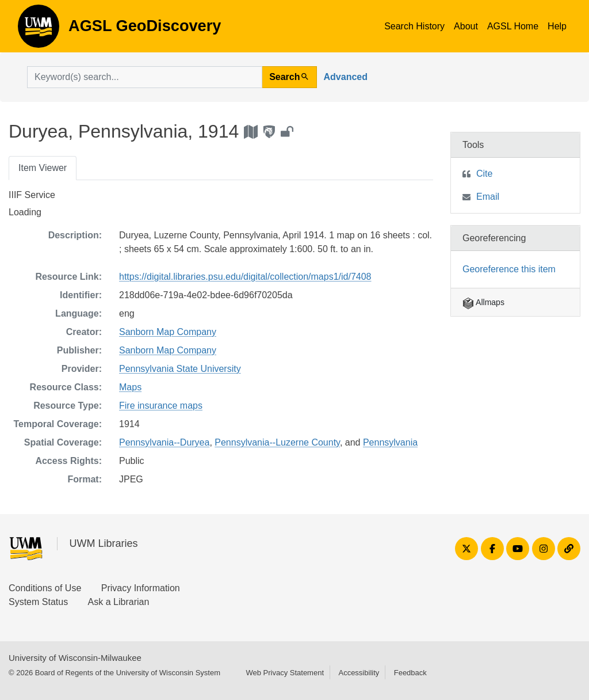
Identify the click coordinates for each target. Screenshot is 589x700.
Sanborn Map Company (168, 332)
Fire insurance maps (161, 406)
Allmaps (483, 302)
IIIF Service (32, 195)
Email (488, 197)
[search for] (145, 77)
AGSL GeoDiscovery (39, 30)
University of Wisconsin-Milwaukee (75, 658)
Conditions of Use (45, 588)
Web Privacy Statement (285, 673)
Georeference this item (509, 269)
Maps (130, 387)
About (466, 26)
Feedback (410, 673)
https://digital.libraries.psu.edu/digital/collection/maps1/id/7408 (245, 277)
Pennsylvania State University (180, 369)
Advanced (346, 77)
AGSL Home (513, 26)
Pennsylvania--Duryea (164, 442)
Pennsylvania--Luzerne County (277, 442)
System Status (38, 602)
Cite (484, 174)
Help (557, 26)
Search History (414, 26)
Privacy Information (141, 588)
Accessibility (359, 673)
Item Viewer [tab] (43, 168)
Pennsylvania (390, 442)
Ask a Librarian (119, 602)
